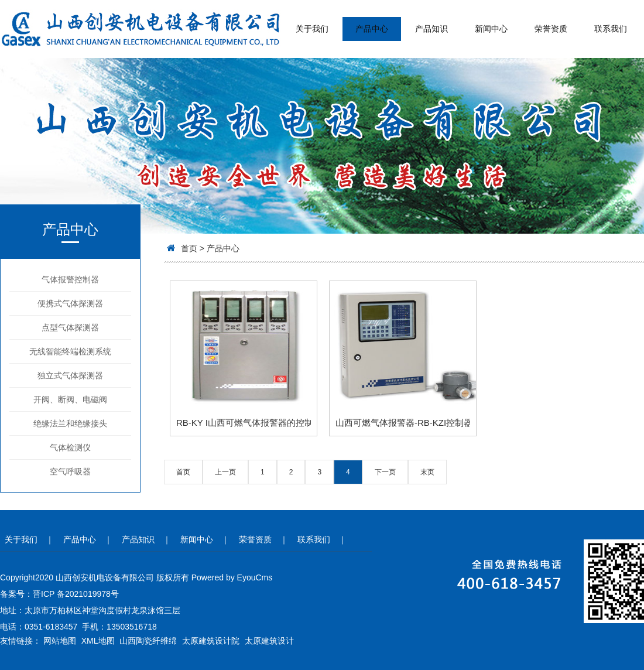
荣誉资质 (551, 29)
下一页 (385, 472)
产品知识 (431, 29)
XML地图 (98, 641)
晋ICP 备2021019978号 (76, 594)
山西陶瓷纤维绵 (148, 641)
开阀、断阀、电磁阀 (70, 399)
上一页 (225, 472)
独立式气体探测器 (70, 375)
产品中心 (372, 29)
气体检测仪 (70, 447)
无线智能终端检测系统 (70, 351)
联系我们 (611, 29)
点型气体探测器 (70, 327)
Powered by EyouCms (231, 577)
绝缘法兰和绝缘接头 (70, 423)
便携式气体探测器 (70, 303)
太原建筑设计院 (211, 641)
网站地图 (60, 641)
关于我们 (312, 29)
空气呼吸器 (70, 471)
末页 (427, 472)
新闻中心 (491, 29)
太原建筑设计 (269, 641)
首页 (189, 248)
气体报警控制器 (70, 279)
